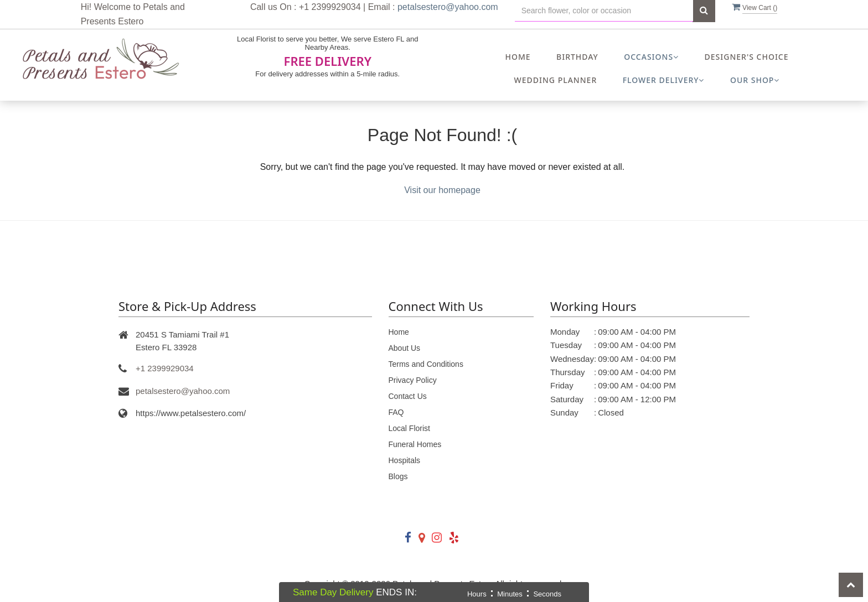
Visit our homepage (442, 190)
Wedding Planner (556, 80)
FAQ (396, 412)
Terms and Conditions (426, 364)
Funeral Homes (415, 444)
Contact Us (408, 396)
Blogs (398, 476)
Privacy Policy (413, 380)
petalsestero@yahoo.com (448, 7)
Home (518, 57)
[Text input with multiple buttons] (604, 11)
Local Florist (409, 428)
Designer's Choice (747, 57)
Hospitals (405, 460)
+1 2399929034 (165, 368)
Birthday (577, 57)
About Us (405, 348)
